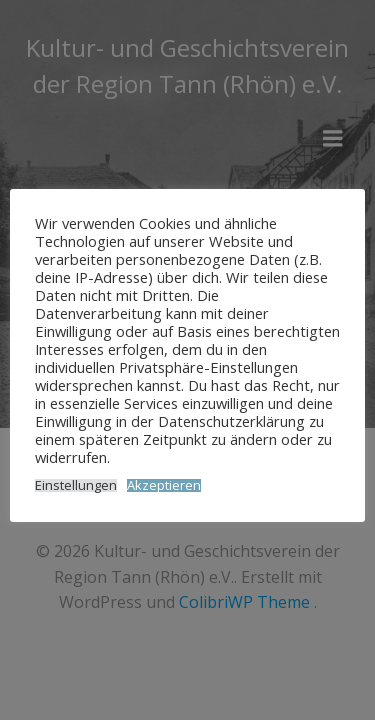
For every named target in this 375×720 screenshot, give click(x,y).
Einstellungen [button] (76, 485)
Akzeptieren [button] (164, 485)
